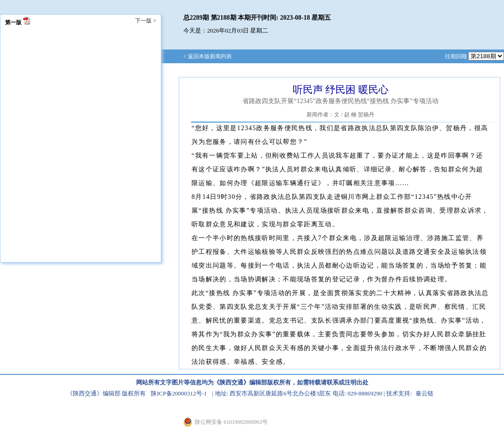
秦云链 (425, 393)
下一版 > (146, 21)
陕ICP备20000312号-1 (179, 393)
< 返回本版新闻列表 (208, 56)
